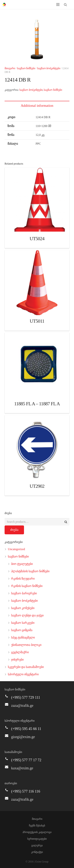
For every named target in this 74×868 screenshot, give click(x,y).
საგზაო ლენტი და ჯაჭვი (27, 615)
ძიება (14, 530)
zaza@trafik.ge (22, 705)
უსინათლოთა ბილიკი (26, 645)
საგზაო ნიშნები (26, 68)
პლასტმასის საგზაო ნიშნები (30, 571)
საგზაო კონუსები (23, 608)
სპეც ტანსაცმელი (23, 637)
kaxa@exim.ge (22, 768)
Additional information (37, 106)
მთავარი (10, 68)
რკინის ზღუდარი (23, 579)
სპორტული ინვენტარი (23, 674)
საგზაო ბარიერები (24, 593)
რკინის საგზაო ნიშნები (27, 586)
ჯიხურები (17, 660)
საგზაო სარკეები (23, 623)
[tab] (37, 105)
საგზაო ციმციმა (22, 630)
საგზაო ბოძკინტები (49, 68)
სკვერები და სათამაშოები (26, 667)
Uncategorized (16, 549)
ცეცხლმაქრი (20, 652)
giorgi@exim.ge (23, 737)
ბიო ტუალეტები (22, 564)
